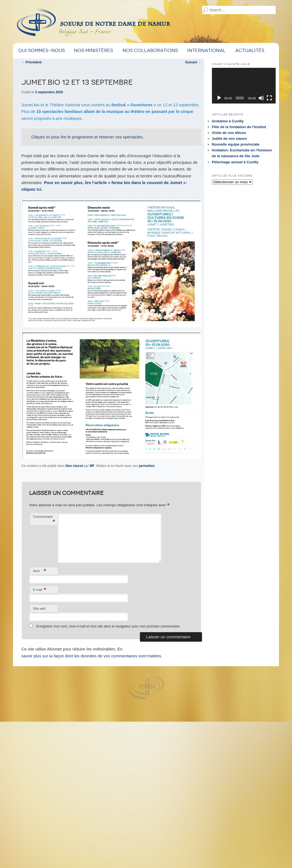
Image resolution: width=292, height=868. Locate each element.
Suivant (193, 62)
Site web (39, 609)
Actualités (250, 51)
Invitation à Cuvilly (228, 121)
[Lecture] (219, 98)
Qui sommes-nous (42, 51)
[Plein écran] (269, 98)
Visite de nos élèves (229, 133)
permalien (147, 466)
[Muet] (261, 98)
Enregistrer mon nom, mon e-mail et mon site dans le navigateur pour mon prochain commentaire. (108, 626)
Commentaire (44, 520)
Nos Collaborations (150, 51)
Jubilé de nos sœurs (229, 139)
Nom (40, 571)
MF (92, 466)
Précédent (31, 62)
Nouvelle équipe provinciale (236, 144)
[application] (244, 86)
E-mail (40, 590)
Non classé (74, 466)
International (207, 51)
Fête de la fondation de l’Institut (239, 127)
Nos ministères (94, 51)
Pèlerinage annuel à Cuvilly (235, 162)
